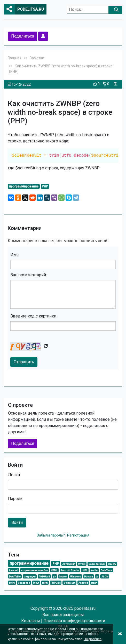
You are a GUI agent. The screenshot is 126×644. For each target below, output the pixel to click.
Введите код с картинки (33, 316)
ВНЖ (12, 583)
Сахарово (24, 583)
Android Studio (70, 570)
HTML (54, 570)
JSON (105, 577)
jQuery (112, 564)
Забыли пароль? (51, 535)
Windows (76, 577)
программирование (24, 186)
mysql (82, 564)
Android (83, 583)
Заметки (37, 58)
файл (94, 583)
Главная (15, 58)
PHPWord (44, 577)
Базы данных (97, 564)
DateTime (106, 570)
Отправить (24, 362)
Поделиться (23, 36)
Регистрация (78, 535)
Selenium (69, 583)
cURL (85, 570)
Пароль (15, 499)
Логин (14, 475)
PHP (45, 186)
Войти (17, 522)
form (45, 583)
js (97, 577)
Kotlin (94, 570)
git (54, 577)
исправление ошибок (34, 570)
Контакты (31, 621)
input (36, 583)
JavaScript (69, 564)
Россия (89, 577)
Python (63, 577)
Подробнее (93, 639)
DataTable (15, 577)
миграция (30, 577)
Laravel (14, 570)
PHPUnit (56, 583)
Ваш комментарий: (29, 275)
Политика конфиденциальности (74, 621)
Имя (14, 255)
